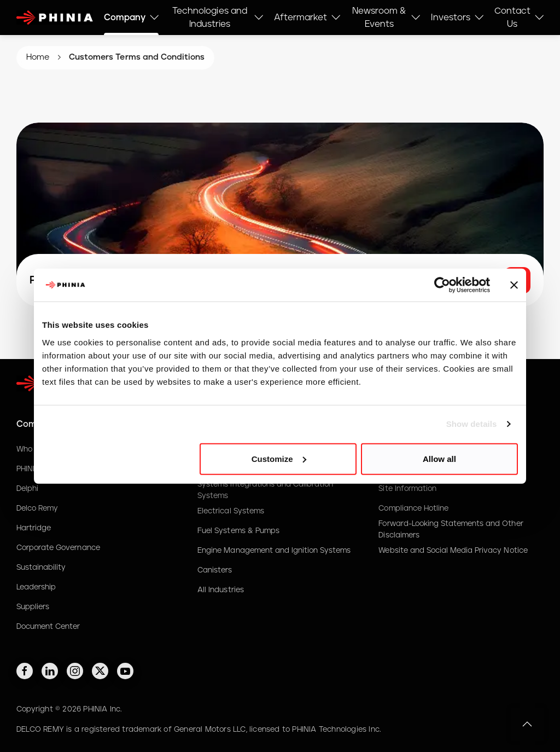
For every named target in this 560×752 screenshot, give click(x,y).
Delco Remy (37, 508)
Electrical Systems (231, 511)
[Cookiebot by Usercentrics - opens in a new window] (442, 285)
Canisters (215, 570)
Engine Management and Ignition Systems (274, 551)
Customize (279, 458)
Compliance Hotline (413, 508)
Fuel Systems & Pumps (238, 531)
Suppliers (33, 607)
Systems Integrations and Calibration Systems (265, 490)
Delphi (27, 489)
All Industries (220, 590)
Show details (472, 424)
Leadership (36, 587)
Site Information (407, 489)
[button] (527, 724)
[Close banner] (514, 285)
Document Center (48, 627)
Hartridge (34, 528)
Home (38, 57)
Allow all (439, 458)
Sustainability (41, 568)
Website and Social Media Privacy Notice (453, 551)
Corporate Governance (58, 548)
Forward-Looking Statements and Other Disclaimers (451, 529)
